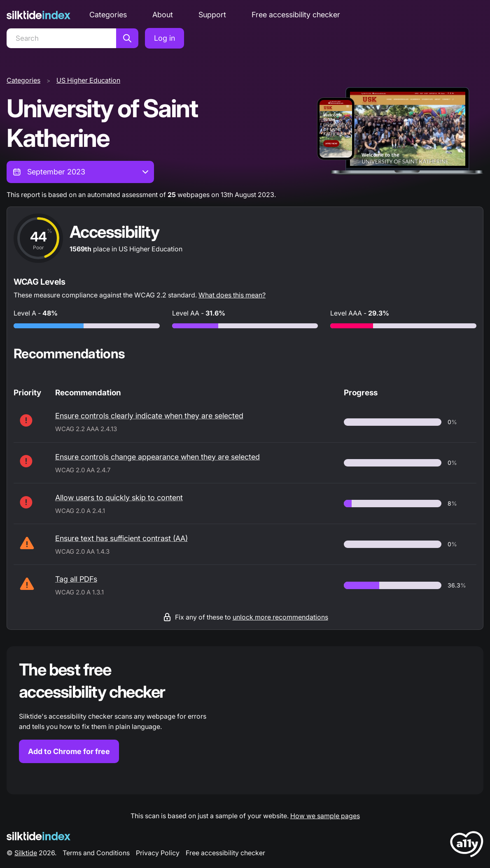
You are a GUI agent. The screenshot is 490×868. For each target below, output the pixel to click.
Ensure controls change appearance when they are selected (157, 457)
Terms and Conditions (96, 853)
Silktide (26, 853)
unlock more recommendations (280, 617)
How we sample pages (325, 816)
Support (212, 15)
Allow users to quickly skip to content (119, 498)
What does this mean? (232, 295)
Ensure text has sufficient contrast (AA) (121, 538)
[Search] (61, 38)
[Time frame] (80, 172)
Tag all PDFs (76, 579)
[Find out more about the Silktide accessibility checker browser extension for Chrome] (245, 720)
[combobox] (80, 172)
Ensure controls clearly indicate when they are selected (149, 416)
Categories (108, 15)
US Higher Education (88, 80)
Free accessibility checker (296, 15)
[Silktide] (38, 15)
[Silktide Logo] (38, 836)
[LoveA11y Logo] (467, 846)
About (163, 15)
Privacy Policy (158, 853)
